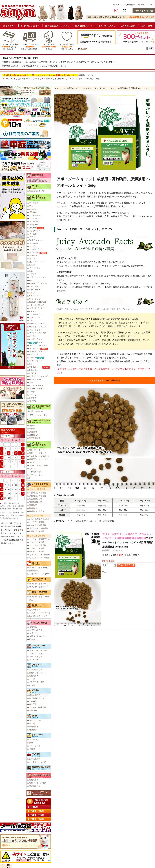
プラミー (33, 358)
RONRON (33, 398)
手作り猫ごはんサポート (40, 456)
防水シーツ (34, 639)
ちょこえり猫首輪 (37, 536)
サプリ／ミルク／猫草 (39, 465)
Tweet (105, 572)
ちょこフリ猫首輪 (37, 522)
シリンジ (33, 633)
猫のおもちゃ (35, 786)
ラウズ (32, 382)
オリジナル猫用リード (39, 587)
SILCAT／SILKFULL (38, 302)
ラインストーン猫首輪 (39, 528)
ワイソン (33, 401)
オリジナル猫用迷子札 (39, 568)
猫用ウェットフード (38, 453)
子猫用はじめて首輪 (38, 493)
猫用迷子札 (34, 571)
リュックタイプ (38, 654)
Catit (31, 271)
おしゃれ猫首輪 (36, 516)
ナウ (31, 321)
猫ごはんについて (37, 191)
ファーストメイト (37, 342)
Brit (31, 364)
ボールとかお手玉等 (38, 707)
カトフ (32, 259)
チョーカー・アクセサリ (40, 574)
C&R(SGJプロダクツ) (38, 283)
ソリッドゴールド (37, 308)
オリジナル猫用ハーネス (40, 584)
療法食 (31, 411)
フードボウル (35, 720)
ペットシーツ (35, 746)
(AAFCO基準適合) (112, 380)
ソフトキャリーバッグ (39, 650)
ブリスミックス (36, 361)
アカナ (32, 206)
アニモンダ (34, 222)
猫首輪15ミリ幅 (36, 502)
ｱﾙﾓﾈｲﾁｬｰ (33, 228)
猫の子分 (33, 704)
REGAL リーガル (36, 386)
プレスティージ (36, 367)
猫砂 (31, 743)
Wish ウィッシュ (36, 240)
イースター (34, 234)
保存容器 (33, 730)
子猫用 (32, 429)
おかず (32, 462)
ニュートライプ (36, 330)
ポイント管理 (139, 5)
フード (63, 88)
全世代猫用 (34, 435)
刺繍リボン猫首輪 (37, 531)
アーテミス (34, 203)
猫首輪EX (33, 505)
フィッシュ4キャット (38, 345)
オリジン (33, 256)
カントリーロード (37, 262)
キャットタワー (36, 670)
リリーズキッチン (37, 389)
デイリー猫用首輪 (37, 489)
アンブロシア (35, 231)
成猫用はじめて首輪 (38, 496)
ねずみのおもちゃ (37, 698)
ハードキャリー (36, 657)
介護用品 (33, 627)
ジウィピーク (35, 286)
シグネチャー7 (35, 290)
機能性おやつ (37, 472)
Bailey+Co (33, 370)
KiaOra (32, 265)
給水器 (32, 724)
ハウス (32, 685)
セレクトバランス (37, 305)
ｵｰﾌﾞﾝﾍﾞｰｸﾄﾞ (34, 252)
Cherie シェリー (36, 299)
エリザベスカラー (37, 630)
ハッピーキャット (37, 339)
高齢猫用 (33, 432)
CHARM (33, 311)
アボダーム (34, 225)
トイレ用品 (34, 740)
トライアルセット (37, 475)
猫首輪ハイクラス (37, 511)
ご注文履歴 (127, 5)
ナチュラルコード (37, 324)
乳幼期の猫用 (35, 438)
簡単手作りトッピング (39, 459)
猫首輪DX (33, 508)
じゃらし (33, 701)
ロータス (33, 392)
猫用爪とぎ (34, 676)
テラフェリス (35, 317)
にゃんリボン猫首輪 (38, 525)
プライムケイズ (36, 351)
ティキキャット (36, 314)
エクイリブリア (36, 249)
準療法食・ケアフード (75, 88)
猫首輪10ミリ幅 (36, 499)
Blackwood (34, 355)
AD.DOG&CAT (35, 215)
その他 (32, 749)
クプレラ (33, 274)
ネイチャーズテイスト (39, 333)
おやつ (32, 469)
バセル (32, 336)
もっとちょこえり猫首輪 (40, 555)
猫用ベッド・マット (38, 673)
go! (31, 280)
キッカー (33, 711)
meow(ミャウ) (35, 379)
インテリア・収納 (37, 682)
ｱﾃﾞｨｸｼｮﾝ (33, 212)
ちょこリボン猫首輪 (38, 545)
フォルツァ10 (35, 348)
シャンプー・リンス (38, 762)
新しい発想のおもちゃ (39, 695)
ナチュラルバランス (38, 327)
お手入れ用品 (35, 759)
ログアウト (150, 5)
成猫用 (32, 426)
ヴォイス (33, 246)
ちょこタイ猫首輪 (37, 542)
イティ (32, 237)
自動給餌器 (34, 727)
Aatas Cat (33, 209)
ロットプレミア (36, 395)
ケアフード (33, 415)
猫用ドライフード (37, 450)
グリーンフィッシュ (38, 277)
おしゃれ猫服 (35, 610)
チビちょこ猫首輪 (37, 551)
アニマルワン (35, 218)
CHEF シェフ (35, 296)
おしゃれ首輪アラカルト (40, 519)
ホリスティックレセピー (40, 376)
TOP (57, 88)
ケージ (32, 679)
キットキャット (36, 268)
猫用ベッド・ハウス (38, 783)
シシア (32, 293)
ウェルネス (34, 243)
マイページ (117, 5)
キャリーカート (36, 660)
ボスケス (33, 373)
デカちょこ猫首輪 (37, 548)
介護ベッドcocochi (37, 636)
